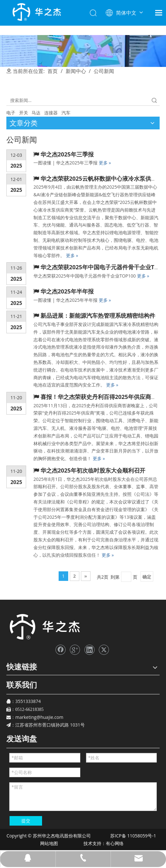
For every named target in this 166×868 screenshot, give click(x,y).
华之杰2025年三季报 (67, 154)
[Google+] (75, 650)
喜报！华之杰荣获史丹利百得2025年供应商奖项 (101, 397)
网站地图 (48, 843)
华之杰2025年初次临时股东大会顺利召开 (93, 470)
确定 (147, 577)
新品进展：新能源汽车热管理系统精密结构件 (98, 315)
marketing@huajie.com (39, 717)
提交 (26, 821)
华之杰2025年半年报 (67, 291)
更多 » (105, 163)
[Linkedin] (90, 650)
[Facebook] (61, 650)
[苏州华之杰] (44, 627)
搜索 (154, 100)
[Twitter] (104, 650)
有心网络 (116, 843)
